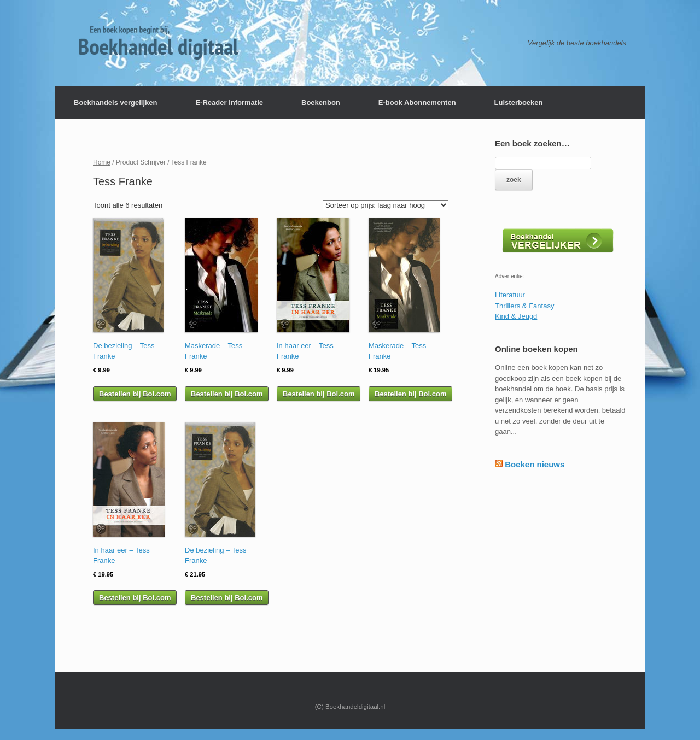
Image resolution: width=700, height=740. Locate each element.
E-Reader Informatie (229, 102)
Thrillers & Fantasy (524, 306)
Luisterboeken (519, 102)
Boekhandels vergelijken (115, 102)
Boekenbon (321, 102)
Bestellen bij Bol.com (135, 394)
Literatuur (510, 295)
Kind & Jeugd (516, 316)
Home (102, 162)
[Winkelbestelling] (386, 205)
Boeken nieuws (535, 464)
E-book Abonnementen (417, 102)
